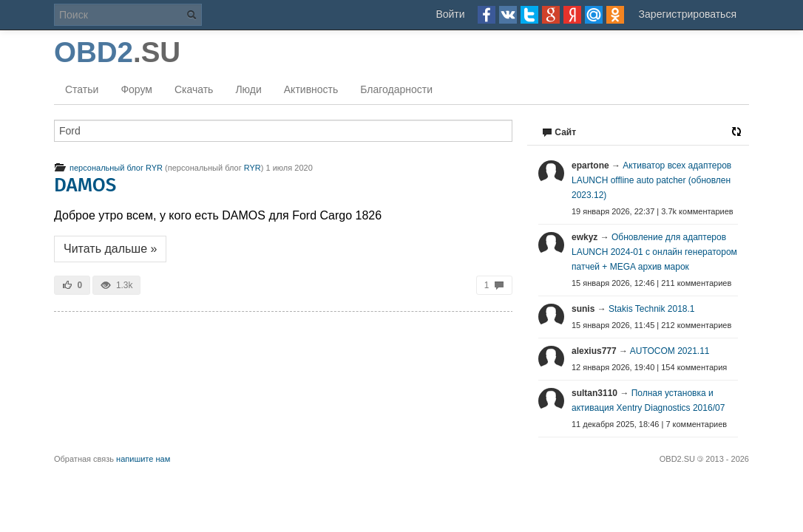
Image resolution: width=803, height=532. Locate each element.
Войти (450, 14)
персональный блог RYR (108, 168)
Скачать (194, 89)
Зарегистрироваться (688, 14)
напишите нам (143, 459)
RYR (253, 168)
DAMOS (85, 185)
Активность (311, 89)
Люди (248, 89)
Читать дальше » (110, 249)
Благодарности (396, 89)
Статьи (82, 89)
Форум (136, 89)
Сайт (559, 132)
